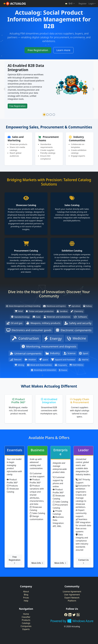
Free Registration (38, 50)
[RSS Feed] (78, 615)
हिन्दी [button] (69, 4)
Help (26, 601)
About (26, 592)
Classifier (26, 617)
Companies (26, 626)
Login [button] (91, 4)
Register (83, 4)
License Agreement (72, 592)
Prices (26, 598)
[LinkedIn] (70, 615)
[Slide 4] (54, 115)
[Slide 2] (47, 115)
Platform (72, 601)
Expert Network (72, 598)
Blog (26, 595)
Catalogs (26, 623)
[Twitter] (74, 615)
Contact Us (83, 561)
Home (26, 614)
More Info (38, 563)
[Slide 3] (51, 115)
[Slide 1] (44, 115)
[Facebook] (66, 615)
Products (26, 620)
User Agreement (72, 595)
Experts (26, 629)
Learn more (63, 50)
